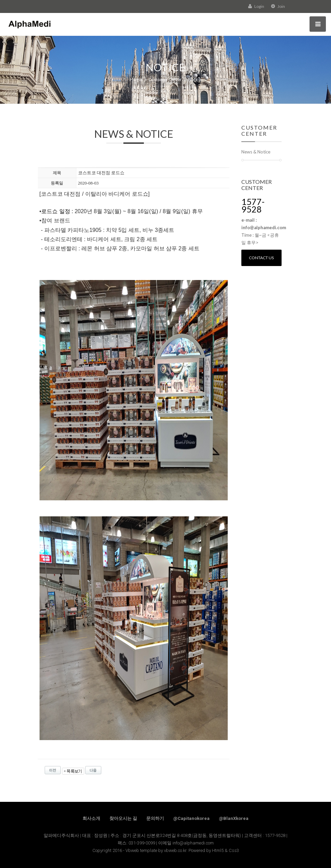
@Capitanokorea (191, 818)
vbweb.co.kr (175, 850)
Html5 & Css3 (225, 850)
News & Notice (256, 152)
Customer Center (165, 80)
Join (278, 6)
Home (136, 80)
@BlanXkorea (234, 818)
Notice (195, 80)
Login (256, 6)
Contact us (261, 258)
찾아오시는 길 (123, 818)
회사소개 (91, 818)
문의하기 (155, 818)
